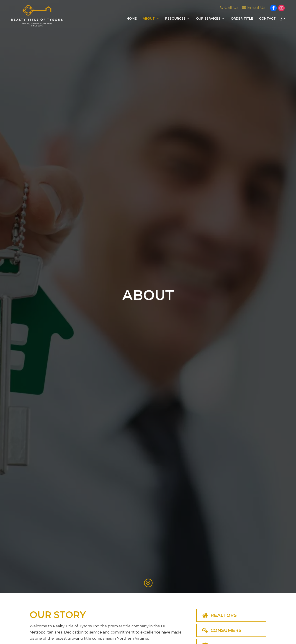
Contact (267, 19)
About (149, 19)
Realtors (219, 615)
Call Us (229, 8)
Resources (175, 19)
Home (132, 19)
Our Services (208, 19)
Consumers (221, 630)
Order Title (242, 19)
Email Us (254, 8)
